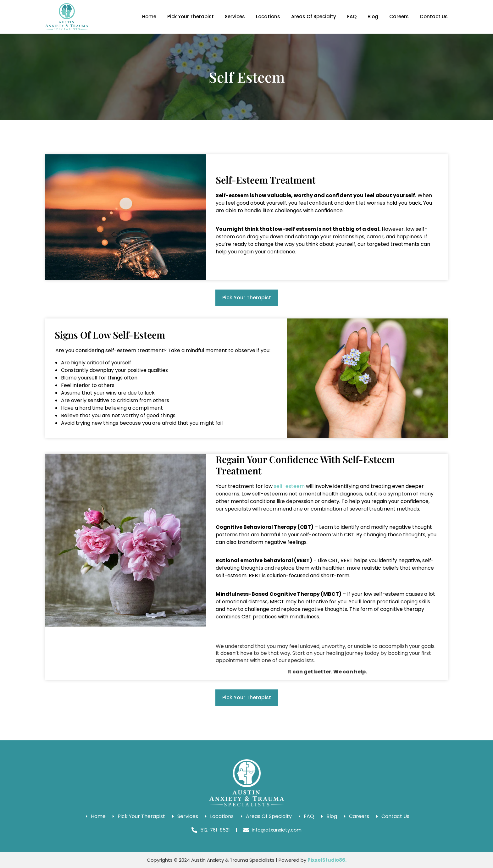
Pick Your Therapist (191, 17)
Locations (268, 17)
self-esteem (289, 486)
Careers (399, 17)
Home (149, 17)
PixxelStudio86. (327, 860)
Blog (373, 17)
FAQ (352, 17)
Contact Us (434, 17)
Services (235, 17)
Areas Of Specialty (314, 17)
